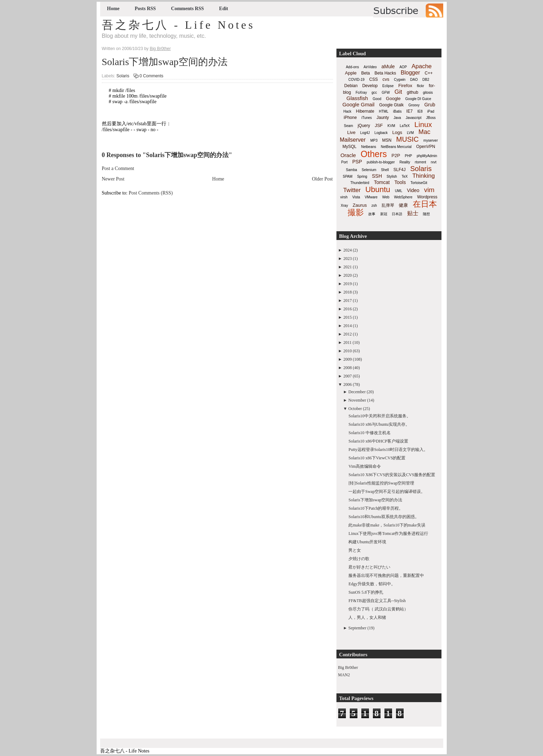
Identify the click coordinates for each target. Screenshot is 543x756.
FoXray (361, 93)
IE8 (420, 111)
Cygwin (400, 80)
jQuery (364, 126)
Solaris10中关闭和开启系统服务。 (379, 416)
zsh (374, 206)
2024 (348, 250)
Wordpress (427, 197)
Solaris (123, 76)
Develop (370, 86)
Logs (397, 132)
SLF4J (400, 170)
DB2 (426, 80)
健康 (403, 205)
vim (429, 190)
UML (399, 191)
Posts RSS (145, 9)
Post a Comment (118, 168)
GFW (386, 93)
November (357, 400)
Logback (381, 133)
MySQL (349, 147)
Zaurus (360, 205)
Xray (344, 206)
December (357, 392)
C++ (429, 73)
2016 (348, 309)
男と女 (355, 550)
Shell (385, 170)
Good (377, 99)
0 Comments (152, 76)
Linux (423, 124)
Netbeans (369, 147)
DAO (414, 80)
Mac (424, 132)
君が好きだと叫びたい (369, 567)
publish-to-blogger (381, 162)
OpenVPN (426, 147)
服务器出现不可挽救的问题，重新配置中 (386, 575)
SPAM (348, 176)
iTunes (367, 118)
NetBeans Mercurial (396, 147)
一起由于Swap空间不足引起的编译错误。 (387, 492)
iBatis (397, 111)
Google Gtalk (391, 105)
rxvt (433, 162)
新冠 (384, 214)
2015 (348, 317)
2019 (348, 284)
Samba (351, 170)
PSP (357, 162)
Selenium (369, 170)
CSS (373, 79)
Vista (356, 197)
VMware (371, 197)
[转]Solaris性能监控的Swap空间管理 (381, 483)
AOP (403, 67)
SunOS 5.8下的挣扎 (366, 592)
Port (344, 162)
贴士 (413, 213)
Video (413, 190)
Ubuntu (378, 189)
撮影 (356, 212)
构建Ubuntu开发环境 (367, 542)
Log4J (365, 133)
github (413, 92)
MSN (387, 140)
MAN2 (344, 675)
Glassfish (357, 98)
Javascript (414, 118)
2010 (348, 351)
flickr (421, 86)
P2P (396, 156)
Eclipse (388, 86)
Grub (430, 105)
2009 (348, 359)
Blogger (410, 73)
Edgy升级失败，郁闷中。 (372, 584)
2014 (348, 326)
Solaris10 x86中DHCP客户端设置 (378, 441)
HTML (384, 111)
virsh (344, 197)
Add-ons (352, 67)
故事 (372, 214)
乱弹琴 (388, 205)
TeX (405, 176)
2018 (348, 292)
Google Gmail (358, 104)
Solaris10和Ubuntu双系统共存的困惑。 (384, 517)
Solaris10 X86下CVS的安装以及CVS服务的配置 (392, 475)
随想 (426, 214)
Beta (366, 73)
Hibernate (365, 111)
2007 (348, 376)
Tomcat (382, 182)
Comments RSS (188, 9)
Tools (400, 182)
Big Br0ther (348, 667)
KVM (391, 126)
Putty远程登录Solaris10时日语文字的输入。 (388, 450)
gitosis (428, 93)
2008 (348, 368)
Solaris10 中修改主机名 (369, 433)
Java (397, 118)
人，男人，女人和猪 (367, 617)
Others (374, 154)
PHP (408, 156)
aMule (388, 66)
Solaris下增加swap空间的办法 (165, 62)
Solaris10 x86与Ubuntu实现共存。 (379, 424)
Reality (405, 162)
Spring (362, 176)
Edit (224, 9)
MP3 (374, 140)
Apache (422, 66)
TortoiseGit (419, 183)
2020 (348, 275)
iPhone (350, 118)
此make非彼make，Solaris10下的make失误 (387, 525)
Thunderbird (360, 183)
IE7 (410, 111)
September (357, 628)
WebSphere (403, 197)
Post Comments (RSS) (151, 193)
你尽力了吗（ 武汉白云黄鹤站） (378, 609)
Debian (351, 86)
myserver (430, 140)
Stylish (392, 176)
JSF (379, 125)
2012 (348, 334)
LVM (410, 133)
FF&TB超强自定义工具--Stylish (377, 601)
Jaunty (382, 118)
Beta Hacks (385, 73)
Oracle (348, 155)
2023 (348, 259)
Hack (347, 111)
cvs (386, 79)
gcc (374, 93)
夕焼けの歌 (359, 559)
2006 (348, 384)
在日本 (425, 204)
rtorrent (420, 162)
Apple (351, 73)
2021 (348, 267)
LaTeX (405, 126)
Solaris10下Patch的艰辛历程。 (376, 508)
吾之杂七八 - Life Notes (179, 25)
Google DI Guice (418, 99)
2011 (348, 342)
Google (393, 98)
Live (351, 132)
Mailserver (353, 140)
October (355, 409)
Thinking (424, 176)
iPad (431, 111)
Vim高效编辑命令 (365, 466)
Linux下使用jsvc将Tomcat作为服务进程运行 (388, 534)
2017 (348, 301)
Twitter (352, 190)
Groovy (414, 105)
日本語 (397, 214)
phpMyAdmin (427, 156)
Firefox (405, 86)
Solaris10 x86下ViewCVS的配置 (377, 458)
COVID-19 (356, 80)
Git (398, 92)
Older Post (322, 179)
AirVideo (370, 67)
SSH (377, 176)
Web (386, 197)
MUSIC (408, 139)
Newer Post (113, 179)
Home (113, 9)
